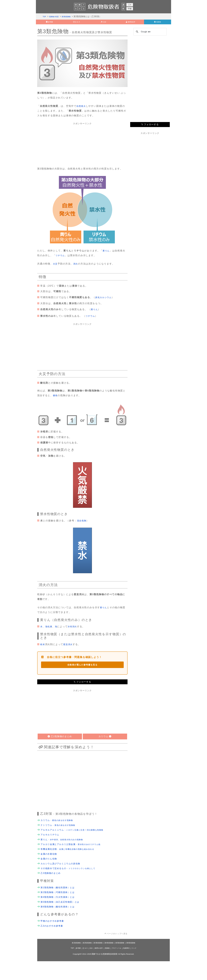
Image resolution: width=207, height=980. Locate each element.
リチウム (61, 258)
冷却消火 (74, 632)
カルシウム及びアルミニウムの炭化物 (63, 877)
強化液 (49, 632)
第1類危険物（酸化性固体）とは (60, 903)
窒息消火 (69, 650)
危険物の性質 (56, 17)
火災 (56, 267)
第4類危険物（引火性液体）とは (60, 913)
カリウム (59, 829)
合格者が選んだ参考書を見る (82, 671)
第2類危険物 (85, 962)
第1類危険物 (73, 962)
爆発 (56, 400)
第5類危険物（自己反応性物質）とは (62, 919)
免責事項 (129, 967)
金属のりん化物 (50, 872)
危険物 (107, 967)
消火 (76, 267)
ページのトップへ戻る (116, 952)
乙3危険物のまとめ (52, 888)
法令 (89, 967)
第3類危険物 (72, 17)
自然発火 (82, 109)
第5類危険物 (122, 962)
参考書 (75, 967)
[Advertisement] (82, 147)
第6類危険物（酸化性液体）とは (60, 924)
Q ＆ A (83, 967)
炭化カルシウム (104, 301)
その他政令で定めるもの (71, 882)
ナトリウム (60, 834)
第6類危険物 (134, 962)
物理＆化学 (98, 967)
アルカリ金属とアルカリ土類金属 (74, 856)
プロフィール (118, 967)
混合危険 (82, 526)
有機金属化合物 (71, 861)
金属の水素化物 (50, 866)
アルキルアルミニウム (76, 840)
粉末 (43, 650)
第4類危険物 (110, 962)
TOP (45, 17)
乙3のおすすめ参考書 (53, 944)
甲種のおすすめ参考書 (54, 939)
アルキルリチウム (51, 845)
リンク (137, 967)
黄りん (106, 254)
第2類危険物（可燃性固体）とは (60, 908)
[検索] (150, 35)
